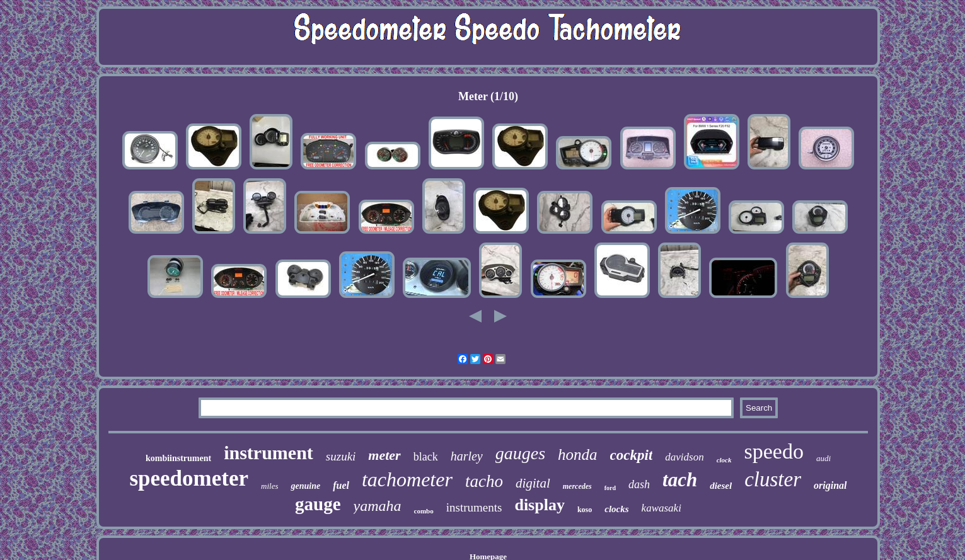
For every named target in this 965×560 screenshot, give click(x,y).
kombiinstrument (178, 458)
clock (724, 460)
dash (639, 484)
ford (610, 488)
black (426, 457)
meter (384, 455)
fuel (341, 485)
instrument (269, 453)
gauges (520, 453)
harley (467, 456)
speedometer (189, 478)
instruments (474, 507)
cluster (773, 479)
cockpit (632, 455)
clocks (616, 509)
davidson (684, 457)
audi (823, 458)
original (830, 485)
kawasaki (662, 508)
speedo (774, 451)
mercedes (577, 486)
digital (533, 483)
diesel (721, 486)
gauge (318, 504)
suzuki (341, 456)
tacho (484, 481)
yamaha (378, 506)
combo (424, 511)
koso (585, 510)
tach (680, 480)
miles (269, 486)
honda (578, 454)
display (540, 505)
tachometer (407, 479)
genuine (305, 486)
